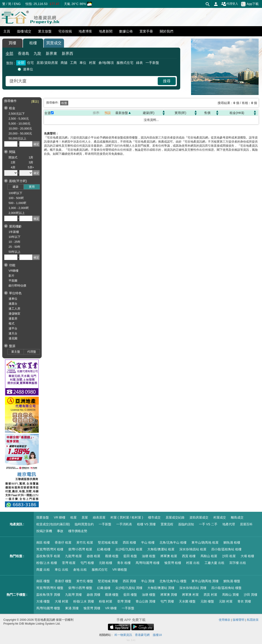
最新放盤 (122, 113)
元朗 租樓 (106, 563)
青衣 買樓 (244, 601)
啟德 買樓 (93, 595)
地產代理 (229, 524)
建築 (16, 187)
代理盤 (32, 352)
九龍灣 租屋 (73, 556)
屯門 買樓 (167, 601)
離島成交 (237, 517)
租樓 (33, 43)
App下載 (250, 4)
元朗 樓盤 (207, 601)
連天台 (13, 333)
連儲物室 (14, 314)
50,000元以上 (17, 138)
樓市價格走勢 (78, 531)
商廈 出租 (43, 570)
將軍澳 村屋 (190, 595)
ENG (17, 4)
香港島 (24, 54)
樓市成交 (154, 517)
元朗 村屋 (226, 601)
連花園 (13, 338)
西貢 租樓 (189, 556)
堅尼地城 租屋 (108, 542)
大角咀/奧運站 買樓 (161, 588)
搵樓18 (157, 635)
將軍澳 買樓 (169, 595)
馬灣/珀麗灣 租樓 (148, 563)
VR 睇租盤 (120, 570)
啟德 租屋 (93, 556)
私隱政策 (253, 620)
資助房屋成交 (199, 517)
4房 (13, 167)
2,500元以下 (17, 114)
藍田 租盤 (130, 556)
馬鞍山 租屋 (209, 556)
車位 (83, 63)
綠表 (139, 63)
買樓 (12, 43)
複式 (11, 323)
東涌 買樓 (72, 608)
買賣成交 (54, 43)
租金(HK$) (237, 113)
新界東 (51, 54)
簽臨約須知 (186, 524)
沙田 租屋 (229, 556)
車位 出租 (62, 570)
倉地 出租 (80, 570)
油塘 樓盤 (149, 595)
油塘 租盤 (149, 556)
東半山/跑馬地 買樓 (205, 581)
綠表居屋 (99, 517)
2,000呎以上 (17, 213)
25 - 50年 (15, 247)
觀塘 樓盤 (112, 595)
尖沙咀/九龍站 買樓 (129, 588)
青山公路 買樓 (146, 601)
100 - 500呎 (16, 198)
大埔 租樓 (247, 556)
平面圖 (13, 281)
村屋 (92, 63)
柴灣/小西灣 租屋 (80, 549)
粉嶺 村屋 (106, 601)
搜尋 (167, 81)
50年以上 (15, 252)
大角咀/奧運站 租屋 (161, 549)
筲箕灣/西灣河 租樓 (50, 549)
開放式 (13, 157)
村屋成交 (220, 517)
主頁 (7, 31)
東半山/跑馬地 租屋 (205, 542)
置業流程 (167, 524)
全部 (9, 54)
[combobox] (82, 81)
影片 (11, 276)
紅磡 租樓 (104, 549)
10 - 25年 (15, 242)
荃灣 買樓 (124, 601)
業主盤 (16, 352)
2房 (13, 162)
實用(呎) (180, 113)
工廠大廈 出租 (214, 563)
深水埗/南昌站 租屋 (193, 549)
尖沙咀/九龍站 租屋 (129, 549)
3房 (31, 162)
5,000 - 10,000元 (19, 124)
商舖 (64, 63)
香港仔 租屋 (63, 542)
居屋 (85, 517)
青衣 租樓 (124, 563)
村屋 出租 (193, 563)
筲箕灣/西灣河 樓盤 (50, 588)
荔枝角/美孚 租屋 (48, 556)
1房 (31, 157)
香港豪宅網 (142, 635)
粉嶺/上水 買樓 (84, 601)
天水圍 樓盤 (187, 601)
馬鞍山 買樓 (230, 595)
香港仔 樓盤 (63, 581)
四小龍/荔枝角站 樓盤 (226, 588)
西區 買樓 (130, 581)
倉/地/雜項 (106, 63)
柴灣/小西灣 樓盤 (80, 588)
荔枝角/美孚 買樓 (48, 595)
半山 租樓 (148, 542)
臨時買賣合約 (84, 524)
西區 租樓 (130, 542)
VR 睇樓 (60, 517)
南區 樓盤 (43, 581)
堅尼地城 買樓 (108, 581)
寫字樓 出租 (238, 563)
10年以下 (15, 237)
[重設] (35, 101)
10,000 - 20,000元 (20, 129)
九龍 (37, 54)
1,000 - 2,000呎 (19, 208)
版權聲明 (239, 620)
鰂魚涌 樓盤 (232, 581)
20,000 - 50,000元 (20, 133)
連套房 (13, 319)
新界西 (67, 54)
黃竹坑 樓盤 (85, 581)
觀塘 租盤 (112, 556)
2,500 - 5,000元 (19, 119)
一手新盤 (152, 63)
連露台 (13, 304)
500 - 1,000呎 (17, 203)
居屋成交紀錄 (175, 517)
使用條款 (225, 620)
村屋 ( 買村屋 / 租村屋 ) (127, 517)
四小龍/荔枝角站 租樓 (226, 549)
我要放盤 (43, 517)
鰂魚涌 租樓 (232, 542)
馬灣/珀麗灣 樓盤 (48, 608)
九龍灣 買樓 (73, 595)
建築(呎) (149, 113)
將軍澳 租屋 (169, 556)
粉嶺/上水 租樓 (47, 563)
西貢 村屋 (210, 595)
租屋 (73, 517)
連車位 (28, 69)
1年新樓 (14, 232)
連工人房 (14, 309)
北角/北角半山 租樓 (173, 542)
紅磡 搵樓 (104, 588)
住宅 (30, 63)
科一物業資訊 (123, 635)
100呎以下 (15, 193)
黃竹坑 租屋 (85, 542)
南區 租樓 (43, 542)
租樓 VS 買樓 (146, 524)
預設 (108, 113)
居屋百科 (246, 524)
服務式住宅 (125, 63)
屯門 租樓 (87, 563)
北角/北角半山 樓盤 (173, 581)
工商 (73, 63)
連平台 (13, 328)
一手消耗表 (124, 524)
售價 (207, 113)
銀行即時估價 (17, 286)
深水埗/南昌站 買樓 (193, 588)
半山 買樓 (148, 581)
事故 (60, 531)
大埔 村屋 (62, 601)
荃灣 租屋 (69, 563)
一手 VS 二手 (208, 524)
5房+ (31, 167)
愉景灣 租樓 (173, 563)
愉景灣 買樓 (92, 608)
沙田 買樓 (251, 595)
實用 (32, 187)
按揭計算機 (44, 531)
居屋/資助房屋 (47, 63)
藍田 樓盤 (130, 595)
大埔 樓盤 (43, 601)
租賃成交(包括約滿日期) (53, 524)
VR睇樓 (14, 271)
